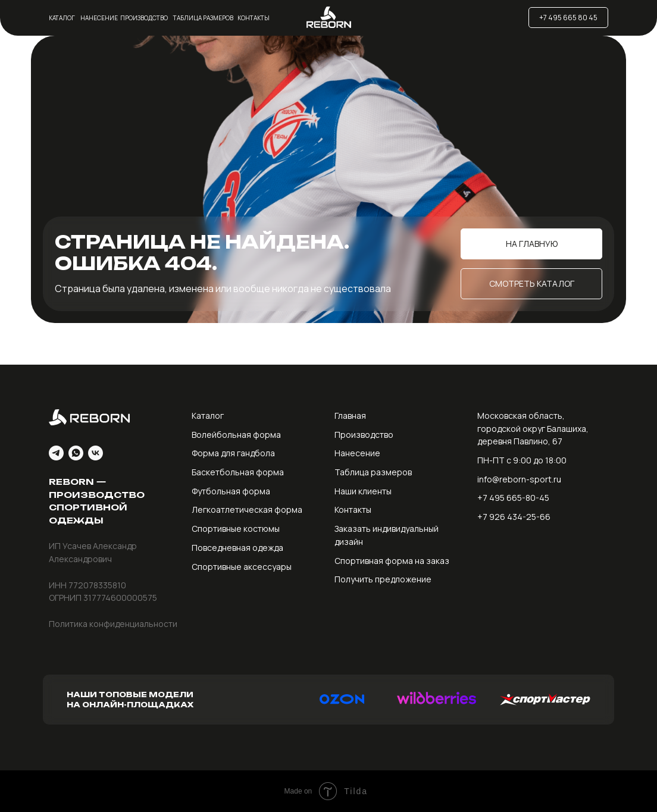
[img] (442, 18)
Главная (350, 416)
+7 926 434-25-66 (514, 517)
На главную (532, 244)
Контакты (254, 18)
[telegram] (56, 453)
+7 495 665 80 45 (568, 18)
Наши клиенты (363, 491)
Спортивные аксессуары (242, 567)
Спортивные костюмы (236, 529)
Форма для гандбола (233, 453)
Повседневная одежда (237, 548)
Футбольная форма (231, 491)
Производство (144, 18)
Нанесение (99, 18)
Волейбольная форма (236, 435)
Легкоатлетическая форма (247, 510)
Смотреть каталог (532, 283)
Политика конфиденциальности (113, 624)
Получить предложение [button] (383, 579)
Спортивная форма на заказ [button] (392, 561)
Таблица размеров (203, 18)
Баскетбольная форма (238, 472)
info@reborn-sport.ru (519, 479)
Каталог (62, 18)
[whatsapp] (76, 453)
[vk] (96, 453)
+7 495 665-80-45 (513, 498)
